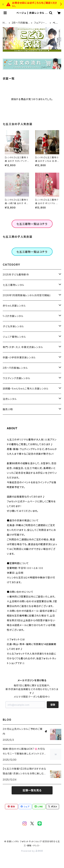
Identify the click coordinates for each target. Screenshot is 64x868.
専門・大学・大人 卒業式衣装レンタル (23, 347)
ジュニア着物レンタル (14, 337)
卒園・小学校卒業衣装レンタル (19, 357)
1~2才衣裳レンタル (13, 316)
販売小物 (8, 409)
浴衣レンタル (10, 399)
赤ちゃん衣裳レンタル (14, 306)
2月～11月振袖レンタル (21, 23)
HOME (5, 23)
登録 (53, 705)
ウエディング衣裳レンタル (16, 378)
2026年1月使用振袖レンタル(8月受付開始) (27, 295)
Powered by (32, 851)
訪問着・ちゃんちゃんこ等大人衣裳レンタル (26, 389)
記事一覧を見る (32, 790)
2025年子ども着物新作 (16, 275)
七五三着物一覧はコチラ (32, 224)
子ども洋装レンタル (13, 326)
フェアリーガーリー (41, 23)
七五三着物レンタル (13, 285)
